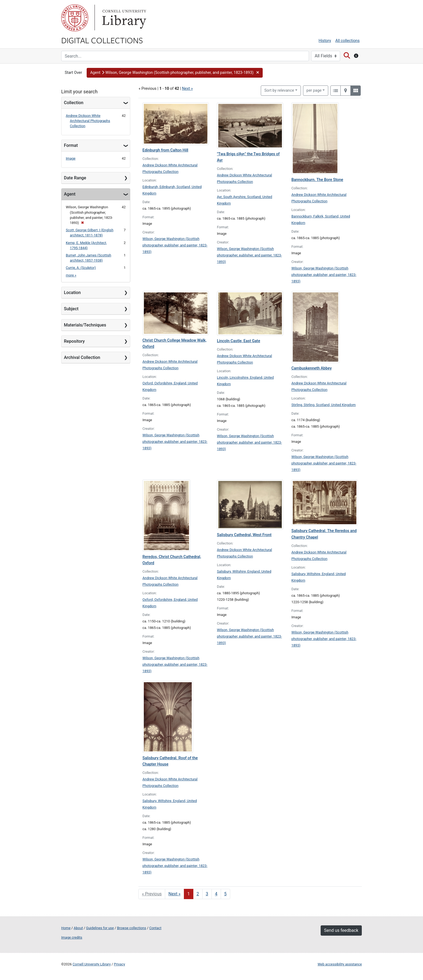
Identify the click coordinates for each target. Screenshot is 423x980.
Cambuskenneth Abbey (312, 368)
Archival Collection (82, 357)
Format (71, 145)
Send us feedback (341, 930)
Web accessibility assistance (340, 964)
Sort (279, 90)
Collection (74, 103)
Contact (155, 928)
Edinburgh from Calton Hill (165, 150)
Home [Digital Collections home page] (66, 928)
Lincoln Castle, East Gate (239, 341)
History (325, 41)
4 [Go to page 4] (216, 894)
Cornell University (75, 18)
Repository (74, 341)
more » (71, 275)
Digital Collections (102, 40)
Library (123, 18)
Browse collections (132, 928)
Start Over (73, 73)
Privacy (119, 964)
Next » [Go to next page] (175, 894)
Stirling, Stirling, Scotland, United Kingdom (324, 405)
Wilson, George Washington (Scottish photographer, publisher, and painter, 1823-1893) (175, 245)
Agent (70, 194)
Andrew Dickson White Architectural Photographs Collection (88, 121)
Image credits (72, 937)
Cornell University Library (92, 964)
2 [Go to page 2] (198, 894)
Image (71, 158)
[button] (175, 73)
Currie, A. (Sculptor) (81, 268)
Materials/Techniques (85, 325)
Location (72, 293)
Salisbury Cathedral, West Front (244, 535)
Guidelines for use (100, 928)
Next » (187, 89)
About (78, 928)
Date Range (75, 178)
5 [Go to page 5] (225, 894)
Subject (71, 309)
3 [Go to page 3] (207, 894)
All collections (347, 41)
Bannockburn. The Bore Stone (317, 180)
